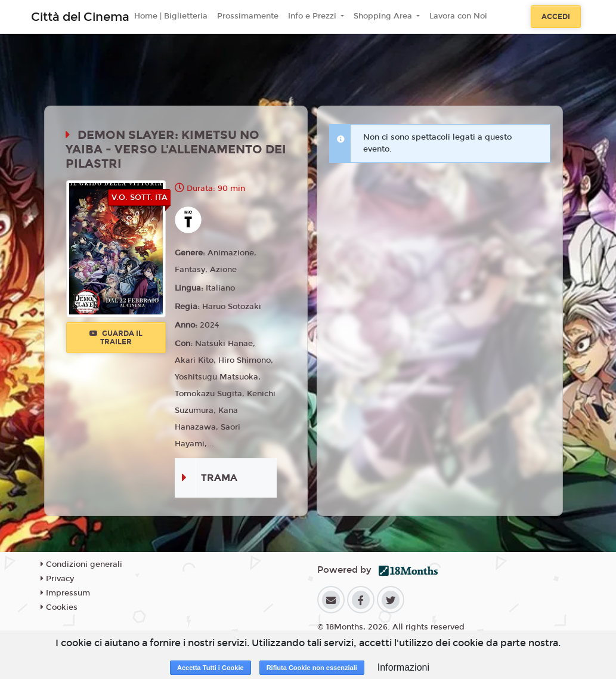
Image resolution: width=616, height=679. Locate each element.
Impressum (65, 593)
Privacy (57, 579)
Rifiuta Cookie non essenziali (312, 668)
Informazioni (403, 667)
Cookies (59, 607)
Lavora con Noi (458, 16)
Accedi (556, 17)
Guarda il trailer (116, 338)
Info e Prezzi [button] (313, 16)
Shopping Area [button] (384, 16)
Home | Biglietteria (171, 16)
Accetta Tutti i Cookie (211, 668)
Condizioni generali (81, 564)
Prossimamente (248, 16)
